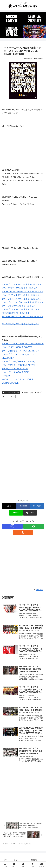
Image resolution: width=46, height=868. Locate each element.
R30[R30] (6, 376)
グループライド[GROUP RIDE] (16, 372)
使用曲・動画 (27, 393)
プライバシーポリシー (12, 860)
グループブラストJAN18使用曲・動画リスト (22, 295)
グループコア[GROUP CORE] (15, 369)
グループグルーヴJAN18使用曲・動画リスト (22, 299)
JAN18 (38, 393)
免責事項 (34, 860)
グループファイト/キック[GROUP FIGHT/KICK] (23, 344)
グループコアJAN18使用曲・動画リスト (20, 306)
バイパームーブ (9, 396)
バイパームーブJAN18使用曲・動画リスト (21, 324)
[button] (30, 513)
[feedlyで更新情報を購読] (34, 526)
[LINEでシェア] (16, 513)
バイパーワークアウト (11, 393)
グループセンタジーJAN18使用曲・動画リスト (23, 292)
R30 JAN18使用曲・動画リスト (16, 313)
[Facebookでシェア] (23, 506)
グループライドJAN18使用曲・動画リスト (21, 309)
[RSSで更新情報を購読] (23, 532)
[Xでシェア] (9, 506)
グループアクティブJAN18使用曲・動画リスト (23, 302)
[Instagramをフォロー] (12, 526)
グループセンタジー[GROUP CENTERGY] (21, 351)
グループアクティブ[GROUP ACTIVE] (19, 365)
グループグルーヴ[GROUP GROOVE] (19, 361)
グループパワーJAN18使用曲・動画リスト (21, 288)
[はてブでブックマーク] (37, 506)
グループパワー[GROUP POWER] (17, 347)
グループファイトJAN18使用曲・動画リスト (22, 284)
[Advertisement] (23, 423)
